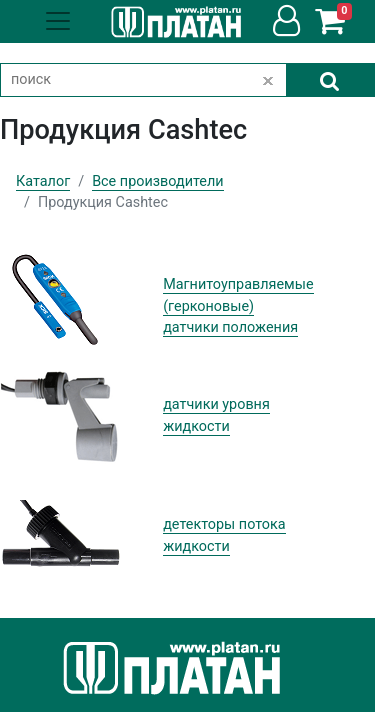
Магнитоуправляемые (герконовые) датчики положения (238, 306)
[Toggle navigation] (58, 21)
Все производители (157, 181)
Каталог (43, 181)
